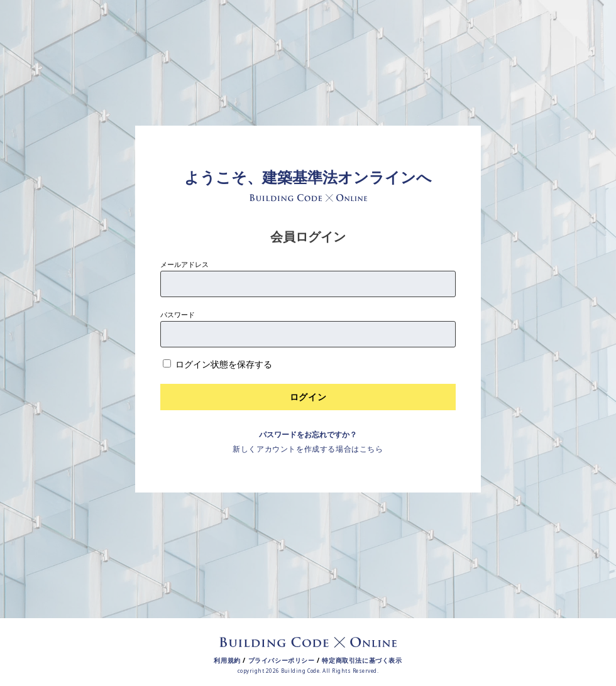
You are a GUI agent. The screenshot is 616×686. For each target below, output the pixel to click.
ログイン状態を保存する (224, 364)
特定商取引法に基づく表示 (362, 660)
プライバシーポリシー (282, 660)
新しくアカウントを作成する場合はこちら (308, 449)
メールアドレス (184, 264)
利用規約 (227, 660)
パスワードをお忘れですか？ (308, 434)
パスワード (178, 314)
